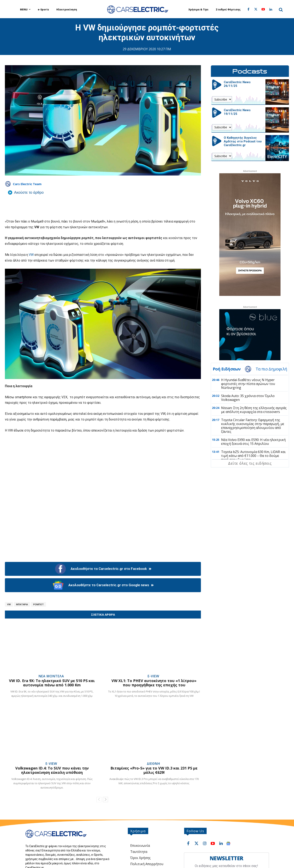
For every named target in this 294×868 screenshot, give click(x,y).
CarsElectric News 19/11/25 (237, 112)
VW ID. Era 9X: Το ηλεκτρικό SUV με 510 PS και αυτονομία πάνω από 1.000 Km (52, 683)
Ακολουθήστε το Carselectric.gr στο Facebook (103, 569)
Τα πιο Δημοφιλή (271, 369)
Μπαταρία (22, 604)
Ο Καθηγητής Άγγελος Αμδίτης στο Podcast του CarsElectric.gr (243, 141)
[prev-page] (99, 800)
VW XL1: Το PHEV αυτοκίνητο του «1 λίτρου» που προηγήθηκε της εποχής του (154, 683)
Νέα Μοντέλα (51, 676)
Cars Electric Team (27, 184)
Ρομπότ (38, 604)
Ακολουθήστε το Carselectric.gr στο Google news (103, 585)
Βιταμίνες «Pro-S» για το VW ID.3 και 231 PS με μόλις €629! (154, 770)
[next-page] (105, 800)
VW (31, 255)
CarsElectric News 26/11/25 (237, 84)
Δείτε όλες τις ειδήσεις (250, 463)
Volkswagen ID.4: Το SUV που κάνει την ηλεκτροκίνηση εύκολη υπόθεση (52, 770)
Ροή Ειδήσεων (227, 369)
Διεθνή (154, 764)
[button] (281, 10)
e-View (153, 676)
